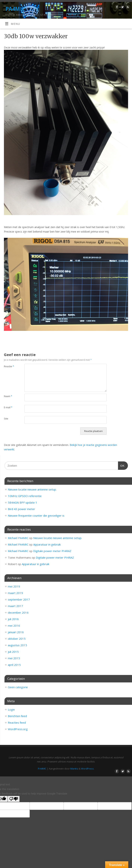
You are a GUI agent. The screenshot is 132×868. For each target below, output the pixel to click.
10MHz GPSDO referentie (25, 496)
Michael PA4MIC (18, 538)
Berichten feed (17, 716)
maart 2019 (15, 593)
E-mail (8, 407)
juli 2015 (13, 652)
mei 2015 (14, 658)
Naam (8, 396)
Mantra (74, 769)
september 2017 (19, 599)
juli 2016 (13, 619)
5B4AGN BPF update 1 (22, 502)
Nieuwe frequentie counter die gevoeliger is (36, 516)
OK (121, 465)
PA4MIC (15, 9)
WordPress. (88, 769)
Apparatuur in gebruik (47, 544)
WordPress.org (18, 729)
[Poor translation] (14, 799)
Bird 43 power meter (21, 509)
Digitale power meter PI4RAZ (52, 551)
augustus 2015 (17, 645)
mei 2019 (14, 586)
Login (11, 709)
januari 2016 (16, 632)
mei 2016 (14, 626)
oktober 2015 (17, 639)
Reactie (9, 366)
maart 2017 (15, 606)
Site (6, 419)
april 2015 (14, 665)
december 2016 (18, 612)
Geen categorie (18, 687)
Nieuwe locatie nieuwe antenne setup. (32, 489)
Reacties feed (17, 723)
